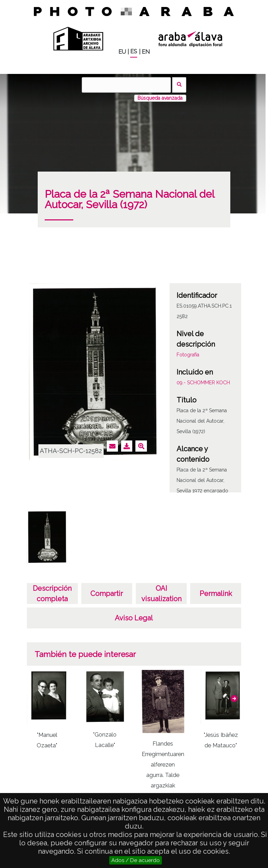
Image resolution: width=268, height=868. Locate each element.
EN (146, 52)
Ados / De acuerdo (136, 860)
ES (134, 51)
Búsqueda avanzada (160, 98)
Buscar (179, 85)
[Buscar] (126, 85)
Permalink (216, 594)
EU (122, 52)
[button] (234, 699)
